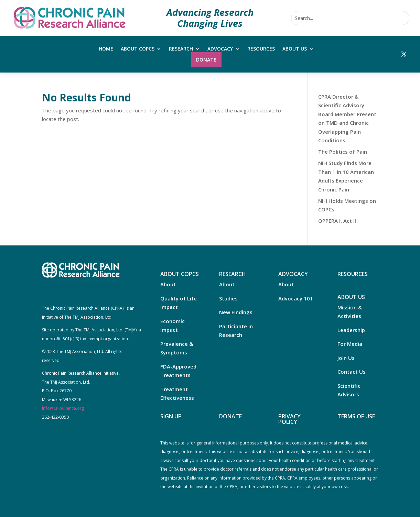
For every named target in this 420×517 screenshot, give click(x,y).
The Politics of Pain (343, 152)
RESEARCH (233, 274)
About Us (295, 49)
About (168, 284)
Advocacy (220, 49)
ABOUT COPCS (180, 274)
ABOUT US (351, 297)
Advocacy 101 (296, 298)
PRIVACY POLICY (289, 419)
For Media (350, 344)
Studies (228, 298)
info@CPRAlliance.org (63, 408)
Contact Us (352, 372)
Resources (261, 49)
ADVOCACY (293, 274)
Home (106, 49)
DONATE (230, 416)
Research (181, 49)
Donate (206, 60)
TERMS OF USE (356, 416)
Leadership (351, 330)
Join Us (346, 358)
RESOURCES (353, 274)
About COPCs (138, 49)
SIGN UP (171, 416)
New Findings (236, 312)
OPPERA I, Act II (337, 221)
